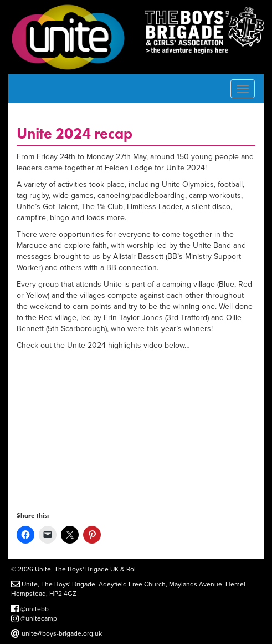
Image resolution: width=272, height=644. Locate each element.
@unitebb (30, 609)
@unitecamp (34, 618)
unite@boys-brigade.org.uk (57, 633)
